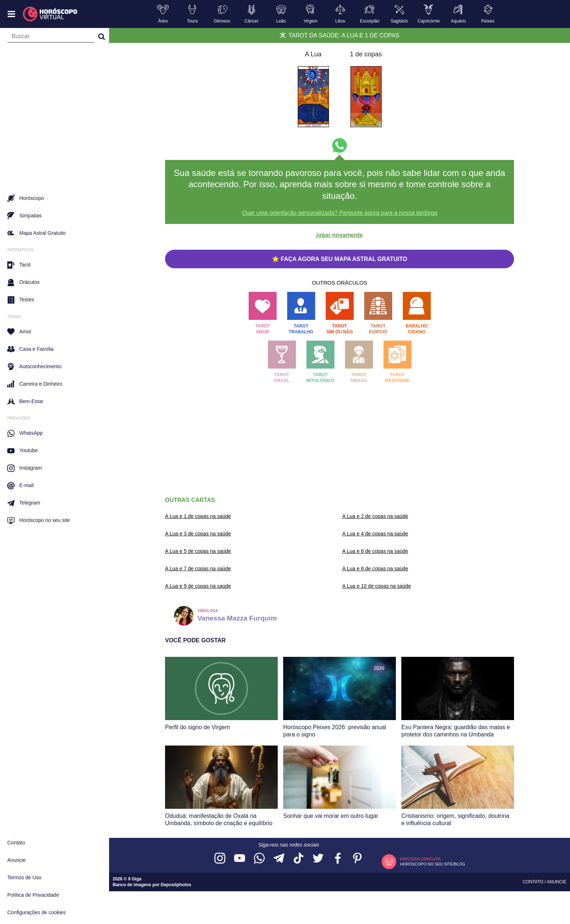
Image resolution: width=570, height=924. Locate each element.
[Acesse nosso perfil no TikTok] (298, 859)
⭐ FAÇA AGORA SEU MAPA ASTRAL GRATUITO (340, 259)
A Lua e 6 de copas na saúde (375, 551)
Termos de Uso (24, 877)
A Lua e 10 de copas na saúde (377, 586)
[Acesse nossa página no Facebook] (338, 859)
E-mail (21, 486)
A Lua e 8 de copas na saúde (375, 569)
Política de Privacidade (33, 895)
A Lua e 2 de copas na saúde (375, 516)
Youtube (23, 451)
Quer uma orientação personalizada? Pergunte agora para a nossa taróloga (339, 213)
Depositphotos (176, 885)
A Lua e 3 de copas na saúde (198, 534)
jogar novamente (340, 235)
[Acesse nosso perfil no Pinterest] (357, 859)
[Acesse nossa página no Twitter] (318, 859)
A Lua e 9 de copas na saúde (198, 586)
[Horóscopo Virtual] (50, 14)
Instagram (25, 468)
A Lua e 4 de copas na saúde (375, 534)
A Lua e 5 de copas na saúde (198, 551)
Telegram (24, 503)
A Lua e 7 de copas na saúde (198, 569)
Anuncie (17, 860)
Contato (16, 843)
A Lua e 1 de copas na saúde (198, 516)
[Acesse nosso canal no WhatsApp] (259, 859)
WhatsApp (25, 433)
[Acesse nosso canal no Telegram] (279, 859)
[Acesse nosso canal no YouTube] (240, 859)
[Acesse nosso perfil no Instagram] (220, 859)
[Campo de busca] (51, 38)
